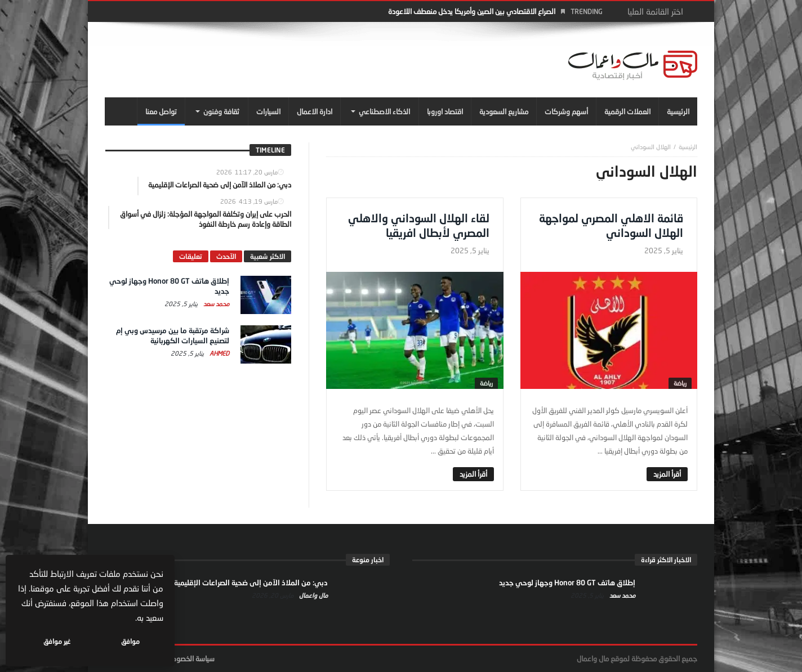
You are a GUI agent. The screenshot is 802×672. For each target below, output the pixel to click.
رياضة (680, 383)
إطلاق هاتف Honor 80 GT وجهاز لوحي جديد (567, 583)
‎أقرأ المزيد (667, 474)
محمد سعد (215, 304)
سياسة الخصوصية (190, 658)
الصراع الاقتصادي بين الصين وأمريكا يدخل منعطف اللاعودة (472, 11)
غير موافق (57, 641)
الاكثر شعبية (268, 256)
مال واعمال (313, 595)
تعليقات (191, 256)
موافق (130, 641)
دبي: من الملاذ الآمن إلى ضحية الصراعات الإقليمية (251, 583)
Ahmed (219, 353)
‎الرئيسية (688, 147)
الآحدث (226, 256)
